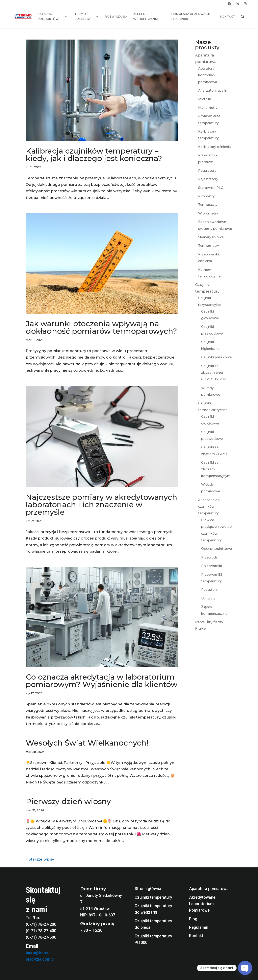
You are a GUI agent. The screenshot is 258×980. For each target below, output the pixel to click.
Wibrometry (208, 213)
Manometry (208, 108)
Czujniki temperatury (153, 897)
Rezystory (209, 590)
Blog (193, 919)
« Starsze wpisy (40, 859)
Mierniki (205, 99)
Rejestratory (208, 179)
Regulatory (207, 171)
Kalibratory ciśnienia (214, 147)
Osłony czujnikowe (216, 549)
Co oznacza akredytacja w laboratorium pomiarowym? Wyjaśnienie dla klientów (102, 681)
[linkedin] (237, 4)
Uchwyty (208, 598)
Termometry (209, 246)
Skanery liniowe (211, 237)
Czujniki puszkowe (216, 357)
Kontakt (196, 936)
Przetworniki (212, 566)
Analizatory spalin (213, 90)
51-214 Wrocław (95, 909)
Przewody (209, 557)
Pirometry (206, 196)
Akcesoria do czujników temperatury (209, 507)
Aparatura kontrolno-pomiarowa (208, 75)
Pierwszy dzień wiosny (68, 801)
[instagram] (245, 4)
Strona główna (148, 889)
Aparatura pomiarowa (209, 889)
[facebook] (229, 4)
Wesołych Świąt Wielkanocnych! (87, 743)
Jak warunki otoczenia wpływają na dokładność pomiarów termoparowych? (101, 327)
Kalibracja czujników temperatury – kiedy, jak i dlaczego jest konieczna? (94, 155)
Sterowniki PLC (211, 188)
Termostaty (208, 205)
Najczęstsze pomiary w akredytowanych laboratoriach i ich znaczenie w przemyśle (101, 505)
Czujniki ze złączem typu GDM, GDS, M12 (213, 373)
